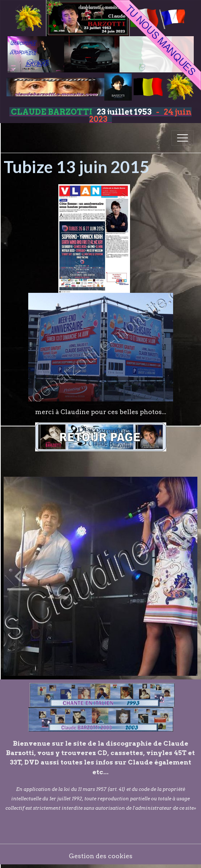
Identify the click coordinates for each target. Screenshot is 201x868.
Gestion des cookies (101, 856)
